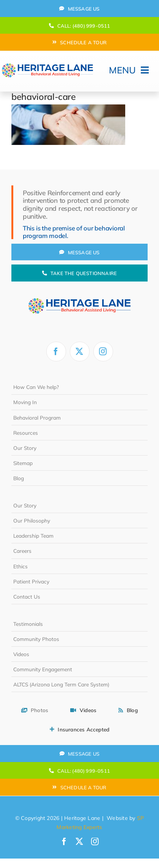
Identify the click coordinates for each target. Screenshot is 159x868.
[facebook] (56, 352)
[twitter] (80, 352)
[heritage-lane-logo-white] (79, 292)
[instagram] (103, 352)
